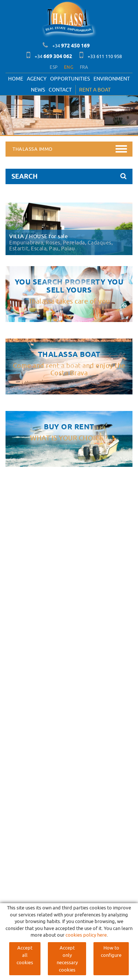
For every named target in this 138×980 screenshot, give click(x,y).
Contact (60, 90)
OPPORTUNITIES (70, 79)
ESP (54, 67)
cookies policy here (86, 935)
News (38, 90)
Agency (37, 79)
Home (16, 79)
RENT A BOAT (95, 90)
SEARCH (69, 176)
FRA (84, 67)
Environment (112, 79)
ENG (69, 67)
